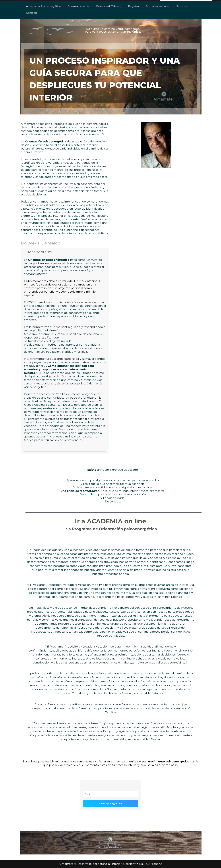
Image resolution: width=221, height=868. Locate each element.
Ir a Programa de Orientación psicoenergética (110, 529)
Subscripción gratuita (111, 804)
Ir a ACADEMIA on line (110, 521)
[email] (111, 794)
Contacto (32, 13)
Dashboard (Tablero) (109, 6)
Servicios (182, 6)
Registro (133, 6)
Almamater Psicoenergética (43, 6)
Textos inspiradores (158, 6)
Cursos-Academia (79, 6)
